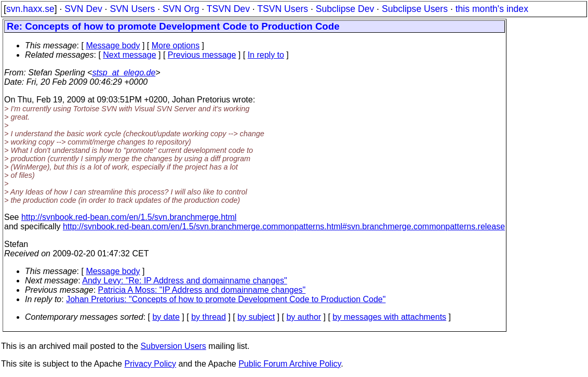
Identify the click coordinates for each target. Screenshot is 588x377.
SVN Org (181, 9)
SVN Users (132, 9)
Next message (129, 55)
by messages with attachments (389, 317)
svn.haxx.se (30, 9)
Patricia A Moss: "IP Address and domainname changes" (202, 290)
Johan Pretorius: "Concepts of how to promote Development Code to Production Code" (226, 299)
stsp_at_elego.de (124, 73)
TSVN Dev (228, 9)
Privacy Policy (150, 364)
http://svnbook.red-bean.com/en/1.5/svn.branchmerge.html (129, 217)
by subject (256, 317)
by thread (209, 317)
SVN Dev (83, 9)
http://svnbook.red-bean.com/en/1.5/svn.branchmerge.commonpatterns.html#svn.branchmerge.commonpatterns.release (284, 226)
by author (304, 317)
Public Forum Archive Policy (290, 364)
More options (176, 45)
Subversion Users (173, 346)
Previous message (202, 55)
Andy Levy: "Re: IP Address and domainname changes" (184, 281)
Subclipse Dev (345, 9)
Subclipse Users (415, 9)
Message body (113, 45)
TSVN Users (283, 9)
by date (166, 317)
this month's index (492, 9)
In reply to (266, 55)
